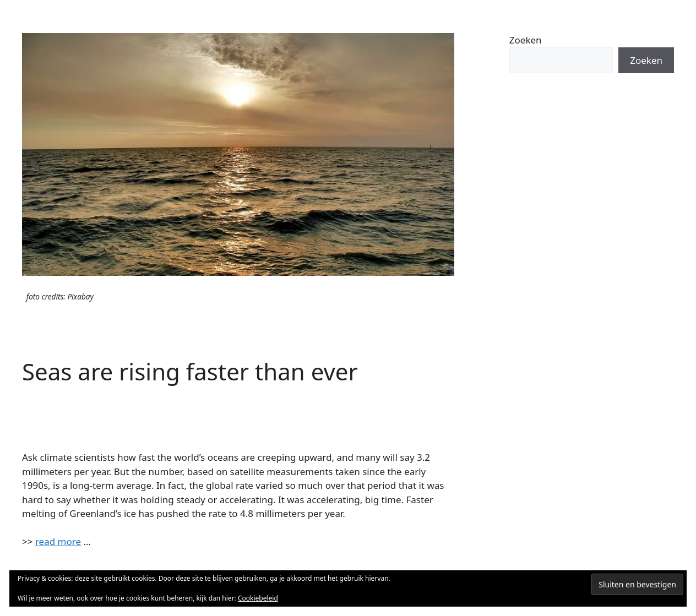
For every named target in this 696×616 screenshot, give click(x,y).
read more (58, 541)
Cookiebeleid (258, 598)
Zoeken (526, 40)
